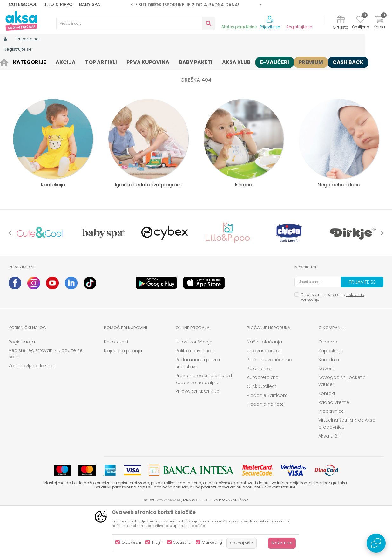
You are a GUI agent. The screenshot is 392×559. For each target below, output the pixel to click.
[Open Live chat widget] (376, 543)
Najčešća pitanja (123, 400)
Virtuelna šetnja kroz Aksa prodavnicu (347, 473)
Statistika (182, 542)
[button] (136, 24)
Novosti (327, 418)
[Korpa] (379, 23)
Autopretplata (263, 427)
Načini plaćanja (264, 391)
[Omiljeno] (360, 20)
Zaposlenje (331, 400)
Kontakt (327, 443)
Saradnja (329, 409)
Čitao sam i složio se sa (332, 346)
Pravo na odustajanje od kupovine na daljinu (204, 428)
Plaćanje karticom (267, 445)
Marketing (212, 542)
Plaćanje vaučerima (270, 409)
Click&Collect (262, 436)
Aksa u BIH (330, 485)
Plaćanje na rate (265, 453)
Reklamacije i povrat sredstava (198, 412)
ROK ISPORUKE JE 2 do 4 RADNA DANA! (196, 5)
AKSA (14, 61)
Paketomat (259, 418)
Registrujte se (299, 27)
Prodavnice (331, 460)
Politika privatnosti (196, 400)
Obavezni (131, 542)
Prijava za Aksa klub (197, 441)
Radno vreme (334, 452)
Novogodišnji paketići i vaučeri (344, 430)
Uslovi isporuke (264, 400)
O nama (328, 391)
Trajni (157, 542)
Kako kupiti (116, 391)
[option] (196, 5)
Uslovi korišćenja (194, 391)
